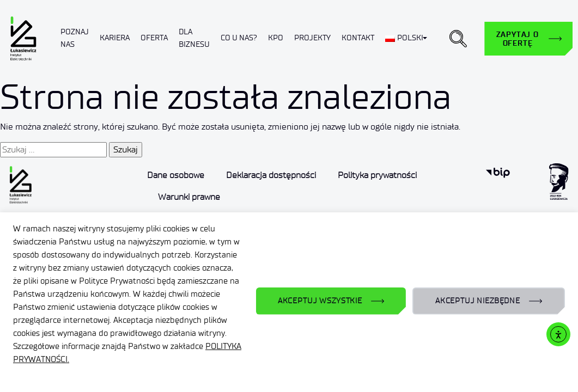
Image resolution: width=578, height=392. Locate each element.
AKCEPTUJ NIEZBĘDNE (478, 301)
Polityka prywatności (377, 175)
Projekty (312, 38)
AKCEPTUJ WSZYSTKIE (320, 301)
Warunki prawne (189, 197)
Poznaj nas (75, 38)
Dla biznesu (194, 38)
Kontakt (358, 38)
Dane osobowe (176, 175)
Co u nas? (239, 38)
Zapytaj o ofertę (518, 39)
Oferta (154, 38)
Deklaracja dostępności (271, 175)
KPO (276, 38)
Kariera (115, 38)
